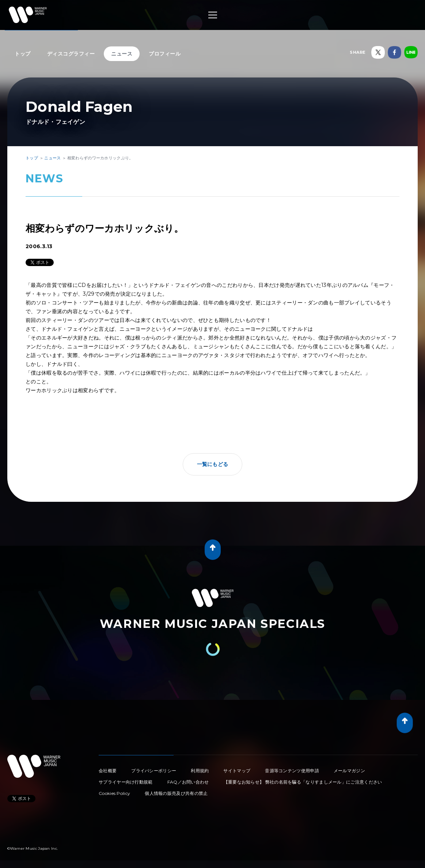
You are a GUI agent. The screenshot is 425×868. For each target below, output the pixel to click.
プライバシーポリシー (154, 771)
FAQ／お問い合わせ (188, 782)
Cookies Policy (114, 793)
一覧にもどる (213, 464)
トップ (23, 54)
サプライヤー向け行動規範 (126, 782)
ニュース (122, 54)
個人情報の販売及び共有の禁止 (176, 793)
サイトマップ (237, 771)
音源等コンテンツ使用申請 (292, 771)
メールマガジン (349, 771)
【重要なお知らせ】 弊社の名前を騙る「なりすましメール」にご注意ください (303, 782)
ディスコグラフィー (71, 54)
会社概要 (108, 771)
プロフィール (165, 54)
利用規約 (200, 771)
